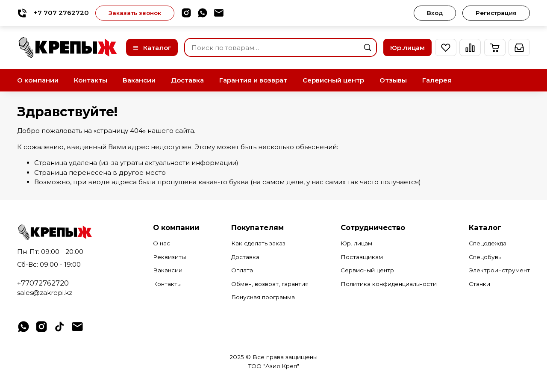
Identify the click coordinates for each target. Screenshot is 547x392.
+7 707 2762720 (53, 13)
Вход (435, 13)
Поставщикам (362, 257)
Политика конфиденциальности (389, 284)
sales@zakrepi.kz (45, 293)
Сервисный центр (333, 80)
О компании (38, 80)
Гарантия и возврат (253, 80)
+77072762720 (43, 283)
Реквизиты (169, 257)
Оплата (242, 270)
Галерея (437, 80)
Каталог (152, 48)
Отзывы (393, 80)
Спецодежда (488, 243)
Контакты (91, 80)
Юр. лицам (356, 243)
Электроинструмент (499, 270)
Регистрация (496, 13)
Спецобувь (485, 257)
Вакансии (139, 80)
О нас (162, 243)
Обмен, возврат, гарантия (270, 284)
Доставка (187, 80)
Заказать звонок (135, 13)
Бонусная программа (263, 297)
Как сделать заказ (258, 243)
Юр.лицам (407, 48)
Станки (479, 284)
